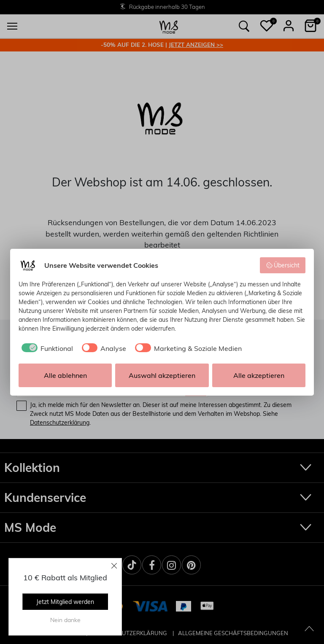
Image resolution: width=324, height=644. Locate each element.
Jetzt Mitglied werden (65, 602)
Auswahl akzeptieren (162, 375)
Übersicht (283, 265)
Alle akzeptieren (259, 375)
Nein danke (65, 620)
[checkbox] (46, 348)
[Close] (114, 566)
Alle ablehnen (65, 375)
